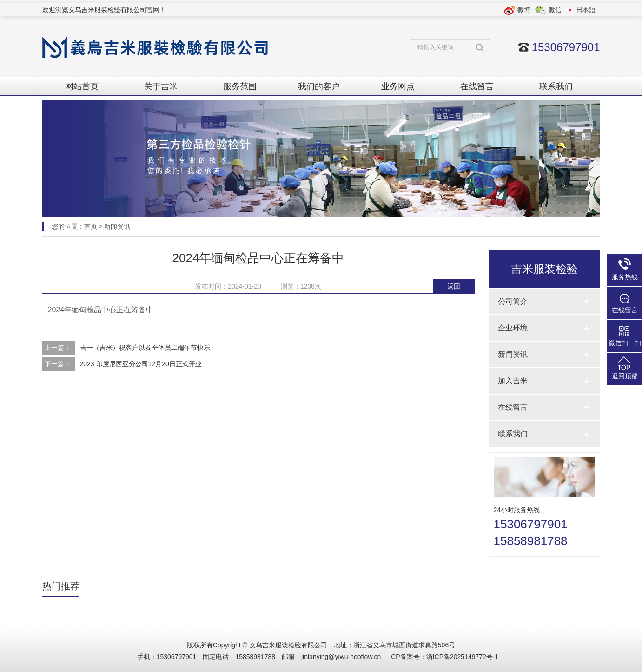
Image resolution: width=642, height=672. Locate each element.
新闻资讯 (117, 226)
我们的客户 (319, 86)
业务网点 (398, 86)
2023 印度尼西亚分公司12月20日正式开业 (141, 364)
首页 (91, 226)
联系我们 (556, 86)
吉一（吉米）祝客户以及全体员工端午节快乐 (145, 348)
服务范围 (240, 86)
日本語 (586, 10)
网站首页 (82, 86)
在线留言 (477, 86)
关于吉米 (161, 86)
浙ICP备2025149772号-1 (463, 657)
